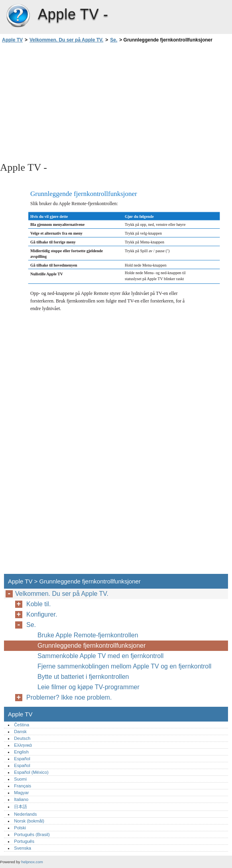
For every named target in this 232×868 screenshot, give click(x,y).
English (21, 752)
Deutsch (22, 738)
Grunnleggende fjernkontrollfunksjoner (91, 646)
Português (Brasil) (32, 834)
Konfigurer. (42, 614)
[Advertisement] (71, 102)
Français (23, 786)
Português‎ (24, 841)
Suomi (20, 779)
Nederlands (25, 814)
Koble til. (38, 604)
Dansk (20, 732)
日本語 (21, 807)
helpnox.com (32, 862)
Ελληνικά (23, 745)
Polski (20, 828)
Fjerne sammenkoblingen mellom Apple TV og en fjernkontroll (124, 666)
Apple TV (18, 16)
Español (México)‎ (31, 772)
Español (22, 759)
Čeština (22, 725)
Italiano (21, 799)
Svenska (23, 848)
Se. (114, 40)
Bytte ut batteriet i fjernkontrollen (83, 677)
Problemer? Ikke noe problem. (69, 697)
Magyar (21, 793)
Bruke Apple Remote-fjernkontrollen (88, 635)
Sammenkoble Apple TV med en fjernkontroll (100, 656)
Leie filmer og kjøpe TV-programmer (88, 687)
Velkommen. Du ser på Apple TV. (66, 40)
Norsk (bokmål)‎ (29, 821)
